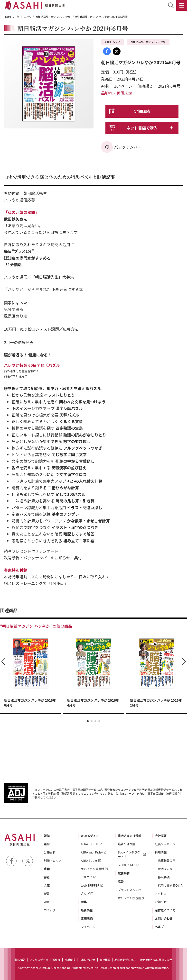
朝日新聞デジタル (125, 960)
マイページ (88, 927)
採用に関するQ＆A (170, 885)
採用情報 (161, 852)
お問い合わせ (164, 918)
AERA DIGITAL (90, 844)
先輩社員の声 (167, 861)
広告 (121, 881)
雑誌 (47, 836)
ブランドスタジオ (130, 890)
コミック (50, 910)
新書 (47, 894)
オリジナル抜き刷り (131, 898)
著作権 (56, 960)
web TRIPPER (90, 885)
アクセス (161, 894)
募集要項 (164, 877)
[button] (88, 721)
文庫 (47, 885)
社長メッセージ (165, 844)
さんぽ (85, 894)
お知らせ (161, 902)
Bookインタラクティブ (129, 854)
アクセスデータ (39, 960)
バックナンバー (128, 147)
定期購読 (142, 111)
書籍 (47, 869)
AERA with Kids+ (92, 852)
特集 (84, 902)
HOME (8, 17)
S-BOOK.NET (127, 865)
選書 (47, 902)
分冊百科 (50, 852)
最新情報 (87, 910)
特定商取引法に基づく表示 (156, 960)
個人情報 (20, 960)
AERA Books (89, 861)
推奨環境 (70, 960)
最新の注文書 (127, 844)
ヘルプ (159, 927)
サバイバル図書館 (93, 869)
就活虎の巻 (165, 869)
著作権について (165, 910)
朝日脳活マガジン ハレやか (54, 17)
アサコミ (87, 877)
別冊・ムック (24, 17)
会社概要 (161, 836)
